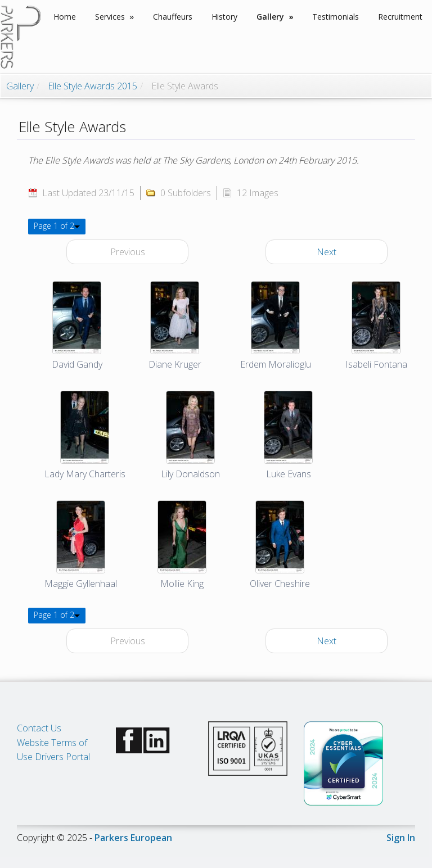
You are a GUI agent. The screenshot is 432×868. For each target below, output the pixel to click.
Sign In (401, 838)
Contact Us (39, 728)
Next (327, 252)
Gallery (20, 86)
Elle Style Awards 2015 (93, 86)
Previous (128, 252)
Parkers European (133, 838)
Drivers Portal (62, 757)
